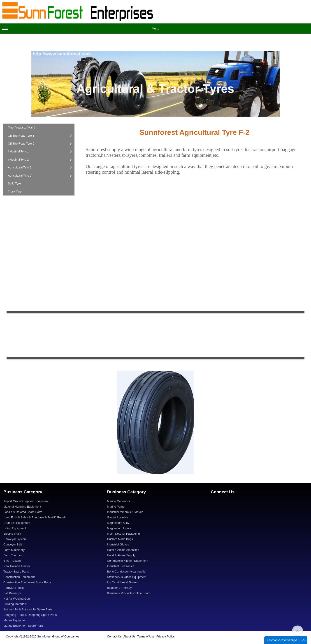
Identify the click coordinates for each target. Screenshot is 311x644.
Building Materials (15, 604)
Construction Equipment (19, 577)
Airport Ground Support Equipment (26, 501)
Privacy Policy (166, 636)
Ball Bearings (12, 593)
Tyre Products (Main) (22, 128)
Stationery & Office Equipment (127, 577)
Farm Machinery (14, 550)
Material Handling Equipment (22, 507)
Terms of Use (146, 636)
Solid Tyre (14, 183)
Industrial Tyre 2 (19, 160)
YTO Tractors (12, 561)
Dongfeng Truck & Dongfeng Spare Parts (30, 615)
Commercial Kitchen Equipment (128, 561)
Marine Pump (116, 507)
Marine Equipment (15, 620)
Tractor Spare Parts (16, 572)
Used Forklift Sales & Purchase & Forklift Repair (35, 517)
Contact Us (114, 636)
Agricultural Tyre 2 (20, 176)
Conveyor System (15, 539)
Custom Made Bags (120, 539)
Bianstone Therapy (119, 588)
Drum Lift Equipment (17, 523)
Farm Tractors (13, 555)
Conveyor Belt (13, 544)
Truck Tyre (15, 192)
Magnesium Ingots (119, 528)
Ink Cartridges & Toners (122, 582)
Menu (81, 30)
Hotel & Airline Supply (121, 555)
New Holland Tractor (17, 566)
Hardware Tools (14, 588)
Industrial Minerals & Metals (125, 512)
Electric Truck (12, 534)
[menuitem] (52, 502)
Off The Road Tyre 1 (21, 136)
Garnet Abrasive (117, 517)
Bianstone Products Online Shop (128, 593)
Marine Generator (118, 501)
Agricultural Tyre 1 (20, 167)
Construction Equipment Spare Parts (27, 582)
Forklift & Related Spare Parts (23, 512)
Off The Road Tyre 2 (22, 144)
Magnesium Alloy (118, 523)
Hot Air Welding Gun (17, 599)
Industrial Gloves (118, 544)
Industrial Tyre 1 (19, 151)
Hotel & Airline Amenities (123, 550)
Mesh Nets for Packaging (123, 534)
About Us (129, 636)
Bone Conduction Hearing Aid (126, 572)
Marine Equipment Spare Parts (23, 626)
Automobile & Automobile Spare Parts (28, 609)
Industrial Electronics (121, 566)
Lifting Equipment (15, 528)
